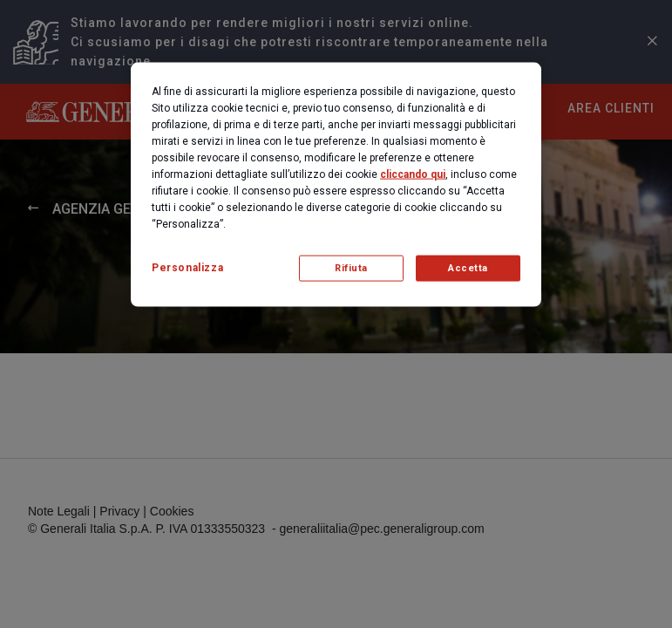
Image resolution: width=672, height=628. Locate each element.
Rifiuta (351, 268)
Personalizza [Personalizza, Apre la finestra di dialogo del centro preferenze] (187, 268)
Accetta (468, 268)
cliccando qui (413, 174)
